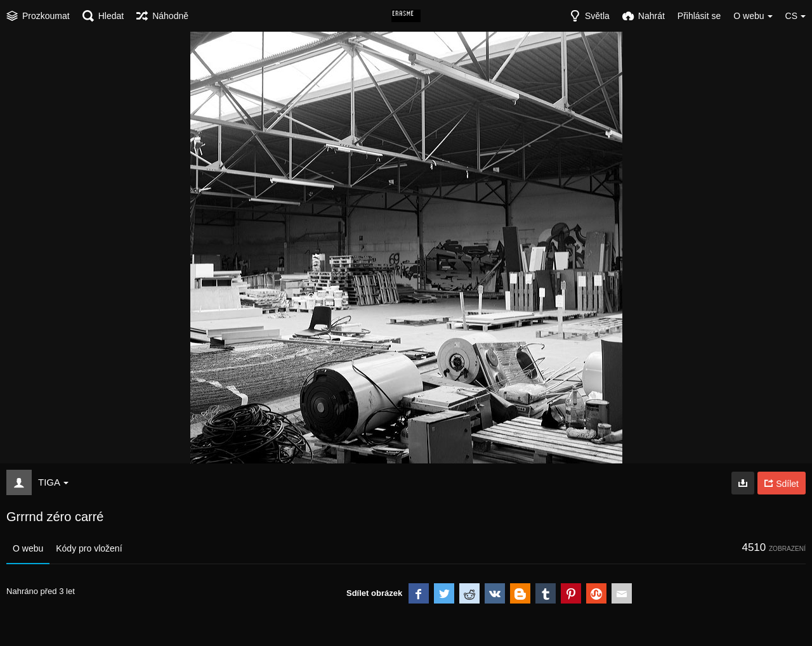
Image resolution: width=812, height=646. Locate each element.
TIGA (53, 482)
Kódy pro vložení (89, 548)
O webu (28, 548)
